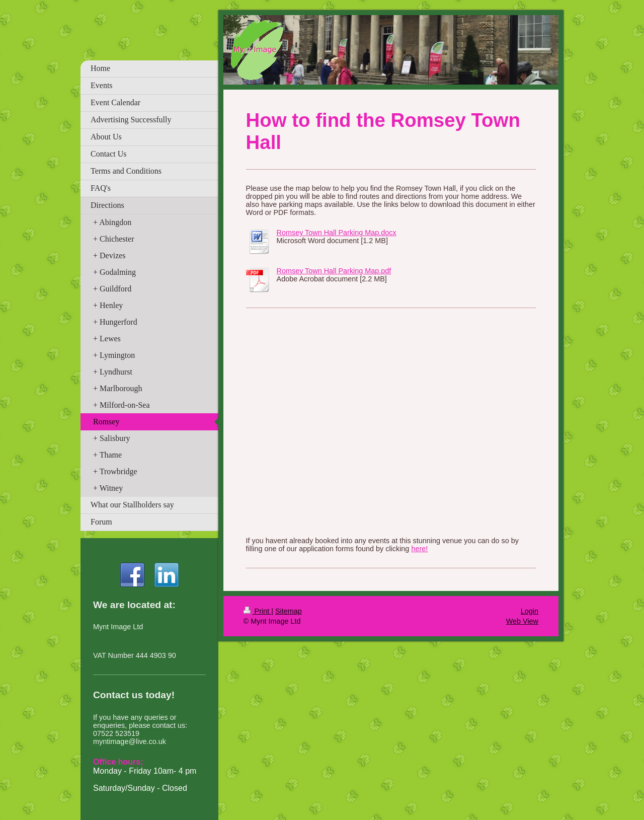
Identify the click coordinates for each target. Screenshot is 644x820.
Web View (522, 621)
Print (258, 611)
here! (419, 549)
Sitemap (289, 611)
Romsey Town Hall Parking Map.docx (337, 233)
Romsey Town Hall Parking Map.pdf (334, 271)
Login (530, 611)
